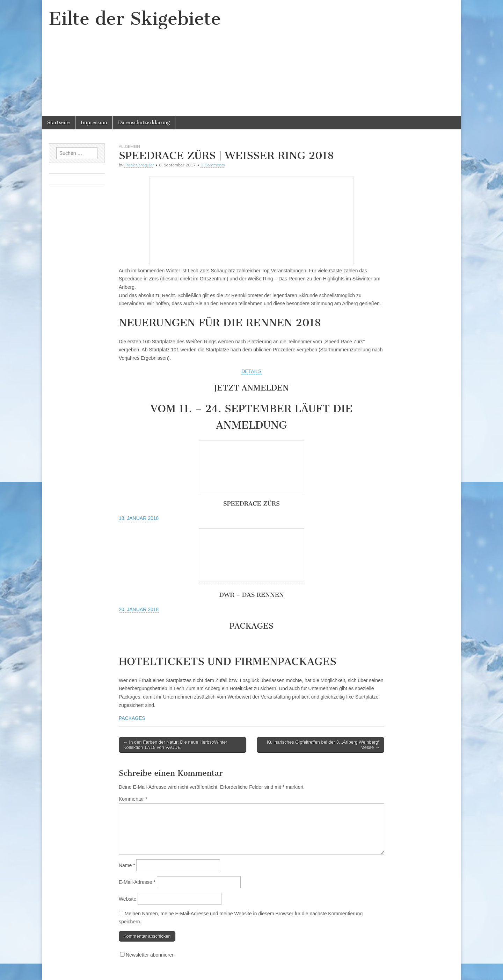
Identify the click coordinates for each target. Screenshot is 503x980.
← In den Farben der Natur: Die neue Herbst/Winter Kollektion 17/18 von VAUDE (175, 745)
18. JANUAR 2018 (139, 518)
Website (127, 899)
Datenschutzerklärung (144, 123)
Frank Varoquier (139, 165)
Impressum (94, 123)
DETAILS (251, 371)
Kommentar (133, 799)
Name (127, 865)
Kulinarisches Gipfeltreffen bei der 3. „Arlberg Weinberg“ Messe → (323, 745)
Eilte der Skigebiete (135, 19)
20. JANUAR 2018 (139, 609)
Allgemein (129, 146)
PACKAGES (132, 718)
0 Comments (213, 165)
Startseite (59, 123)
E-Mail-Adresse (137, 882)
